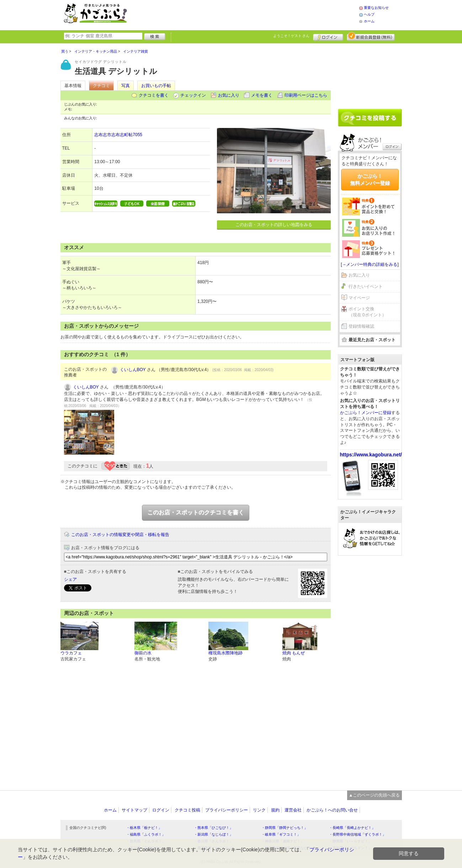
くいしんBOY (133, 370)
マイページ (359, 298)
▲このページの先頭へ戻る (375, 795)
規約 (275, 810)
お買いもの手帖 (156, 86)
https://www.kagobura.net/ (371, 455)
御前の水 (143, 653)
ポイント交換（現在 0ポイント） (367, 312)
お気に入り (229, 95)
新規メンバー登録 (371, 36)
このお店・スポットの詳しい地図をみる (274, 225)
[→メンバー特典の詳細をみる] (370, 264)
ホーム (369, 21)
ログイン (328, 36)
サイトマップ (134, 810)
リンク (259, 810)
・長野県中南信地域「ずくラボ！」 (357, 834)
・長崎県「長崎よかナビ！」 (352, 828)
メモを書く (262, 95)
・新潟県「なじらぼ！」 (213, 834)
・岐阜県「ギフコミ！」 (281, 834)
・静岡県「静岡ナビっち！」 (285, 828)
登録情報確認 (361, 326)
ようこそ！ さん (291, 36)
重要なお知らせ (376, 8)
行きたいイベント (366, 286)
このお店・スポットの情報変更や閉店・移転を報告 (120, 535)
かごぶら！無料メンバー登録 (370, 180)
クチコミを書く (154, 95)
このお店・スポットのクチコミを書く (196, 512)
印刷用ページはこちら (306, 95)
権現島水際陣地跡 (225, 653)
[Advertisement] (250, 14)
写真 (126, 86)
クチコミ (101, 86)
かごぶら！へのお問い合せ (332, 810)
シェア (70, 579)
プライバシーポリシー (227, 810)
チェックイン (193, 95)
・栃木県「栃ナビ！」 (144, 828)
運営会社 (293, 810)
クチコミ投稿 (187, 810)
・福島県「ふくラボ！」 (146, 834)
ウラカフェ (71, 653)
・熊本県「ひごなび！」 (213, 828)
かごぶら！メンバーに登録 (366, 413)
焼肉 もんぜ (294, 653)
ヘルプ (369, 14)
